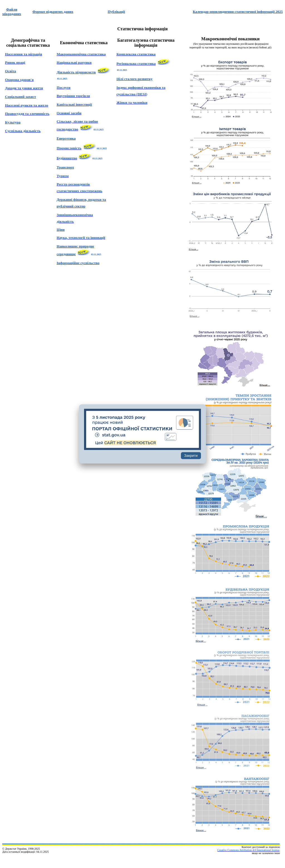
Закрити (191, 456)
